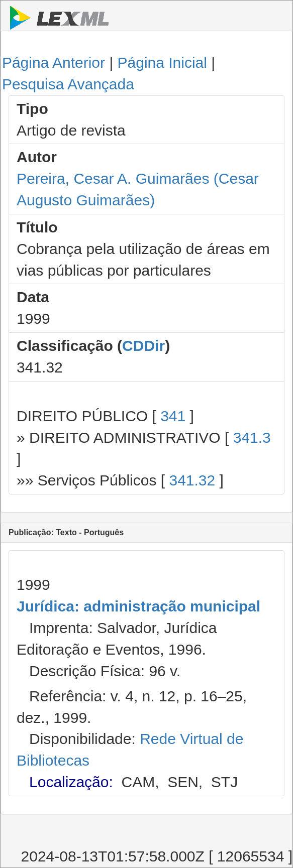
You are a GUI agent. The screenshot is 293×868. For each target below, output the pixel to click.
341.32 (192, 480)
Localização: (71, 782)
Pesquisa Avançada (68, 84)
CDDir (143, 346)
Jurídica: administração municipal (138, 606)
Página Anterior (54, 63)
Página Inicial (162, 63)
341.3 (252, 438)
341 (173, 416)
